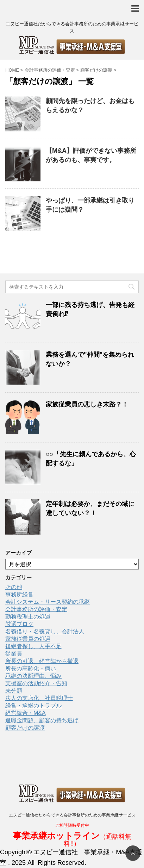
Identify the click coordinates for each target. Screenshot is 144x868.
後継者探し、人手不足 (33, 646)
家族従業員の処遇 (28, 639)
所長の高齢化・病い (31, 668)
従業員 (14, 654)
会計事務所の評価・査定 (36, 609)
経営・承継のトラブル (33, 706)
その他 (14, 587)
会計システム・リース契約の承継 (48, 602)
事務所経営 (19, 594)
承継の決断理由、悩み (33, 676)
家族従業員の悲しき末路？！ (87, 404)
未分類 (14, 691)
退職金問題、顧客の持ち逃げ (42, 720)
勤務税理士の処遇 (28, 617)
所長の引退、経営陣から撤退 (42, 661)
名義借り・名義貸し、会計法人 (45, 631)
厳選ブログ (19, 624)
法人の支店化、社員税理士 (39, 698)
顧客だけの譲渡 (25, 728)
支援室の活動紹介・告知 (36, 683)
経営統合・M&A (26, 713)
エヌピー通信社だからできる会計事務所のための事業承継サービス (72, 815)
